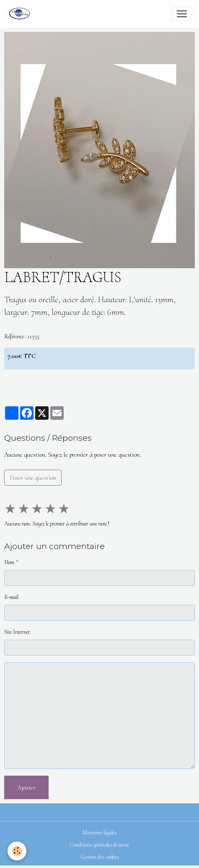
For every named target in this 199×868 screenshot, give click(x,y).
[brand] (22, 14)
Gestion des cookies (100, 857)
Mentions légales (99, 833)
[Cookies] (17, 851)
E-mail (11, 597)
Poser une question (33, 478)
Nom (9, 562)
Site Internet (17, 632)
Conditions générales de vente (99, 845)
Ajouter (26, 787)
